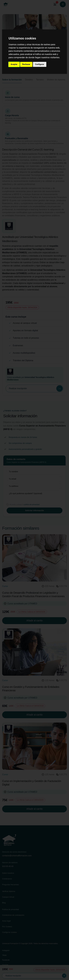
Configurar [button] (40, 64)
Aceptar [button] (14, 64)
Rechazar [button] (26, 64)
